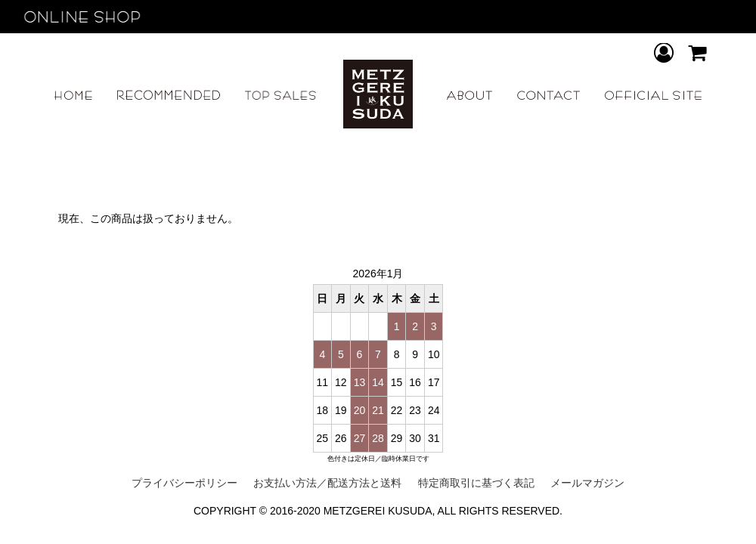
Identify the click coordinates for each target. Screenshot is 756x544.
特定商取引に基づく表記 (476, 483)
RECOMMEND (168, 95)
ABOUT (469, 95)
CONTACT (548, 95)
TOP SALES (280, 95)
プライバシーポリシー (184, 483)
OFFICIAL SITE (654, 95)
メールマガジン (587, 483)
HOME (74, 95)
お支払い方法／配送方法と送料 (327, 483)
